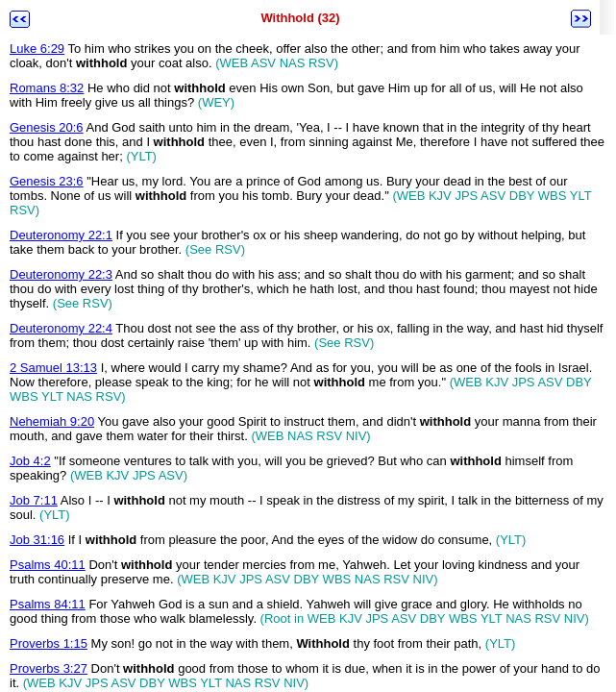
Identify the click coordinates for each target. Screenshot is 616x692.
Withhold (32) (300, 18)
